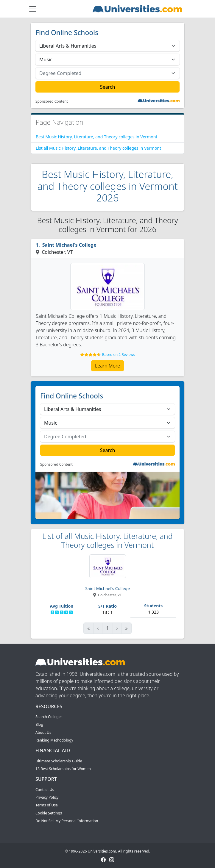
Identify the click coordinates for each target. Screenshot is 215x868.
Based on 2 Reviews (119, 355)
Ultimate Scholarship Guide (59, 761)
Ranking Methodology (54, 740)
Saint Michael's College (69, 245)
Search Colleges (49, 717)
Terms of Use (47, 805)
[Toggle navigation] (33, 9)
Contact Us (45, 790)
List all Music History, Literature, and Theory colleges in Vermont (98, 148)
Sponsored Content (52, 101)
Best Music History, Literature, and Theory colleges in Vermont (96, 137)
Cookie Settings (49, 813)
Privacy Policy (47, 797)
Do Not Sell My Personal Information (67, 821)
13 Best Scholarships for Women (63, 769)
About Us (43, 732)
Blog (39, 724)
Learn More (107, 366)
